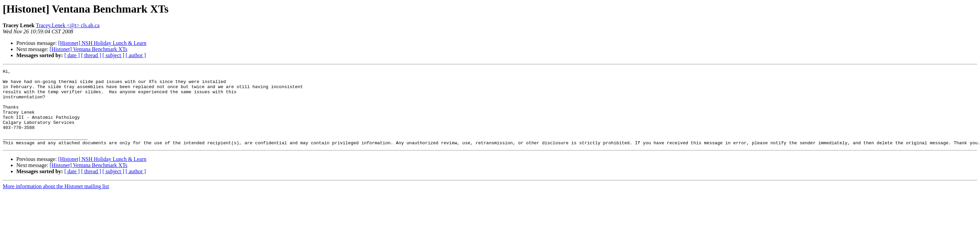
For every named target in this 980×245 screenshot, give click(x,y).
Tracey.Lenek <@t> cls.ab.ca (68, 25)
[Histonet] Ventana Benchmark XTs (89, 49)
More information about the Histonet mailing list (56, 202)
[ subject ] (113, 55)
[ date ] (72, 55)
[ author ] (136, 55)
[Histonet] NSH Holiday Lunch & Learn (102, 43)
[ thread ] (91, 55)
